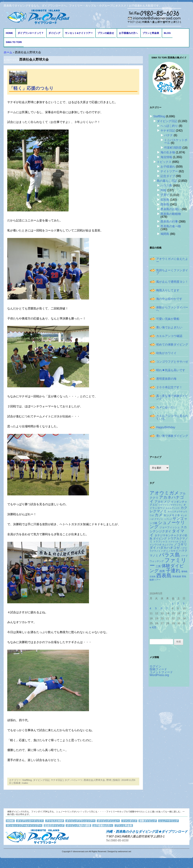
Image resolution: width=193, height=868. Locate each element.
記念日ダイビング (54, 826)
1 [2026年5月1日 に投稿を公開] (172, 603)
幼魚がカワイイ (166, 353)
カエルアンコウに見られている (172, 417)
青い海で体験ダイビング (172, 436)
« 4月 (153, 627)
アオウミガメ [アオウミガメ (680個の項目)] (164, 493)
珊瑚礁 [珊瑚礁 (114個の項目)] (184, 571)
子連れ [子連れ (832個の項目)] (173, 570)
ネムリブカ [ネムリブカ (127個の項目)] (168, 545)
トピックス (164, 162)
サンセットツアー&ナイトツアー (24, 826)
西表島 (165, 204)
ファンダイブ (129, 821)
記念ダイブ (168, 176)
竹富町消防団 (173, 148)
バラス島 (166, 185)
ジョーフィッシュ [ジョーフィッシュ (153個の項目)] (170, 527)
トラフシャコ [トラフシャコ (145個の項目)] (160, 542)
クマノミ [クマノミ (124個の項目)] (159, 519)
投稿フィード (158, 669)
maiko (25, 783)
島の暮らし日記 (167, 181)
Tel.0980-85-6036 (117, 840)
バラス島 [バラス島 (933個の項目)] (169, 555)
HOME (9, 33)
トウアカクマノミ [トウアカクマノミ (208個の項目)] (169, 540)
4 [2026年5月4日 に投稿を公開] (150, 608)
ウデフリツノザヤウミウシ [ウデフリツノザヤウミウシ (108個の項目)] (170, 505)
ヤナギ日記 (57, 780)
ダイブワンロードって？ (31, 33)
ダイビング (54, 33)
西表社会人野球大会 (94, 780)
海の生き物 (168, 152)
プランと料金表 (151, 33)
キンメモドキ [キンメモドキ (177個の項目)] (172, 515)
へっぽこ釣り (169, 126)
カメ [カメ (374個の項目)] (159, 515)
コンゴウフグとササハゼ (172, 362)
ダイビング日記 (41, 780)
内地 (163, 190)
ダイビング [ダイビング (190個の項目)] (160, 538)
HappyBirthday (166, 427)
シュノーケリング (168, 821)
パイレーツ (77, 780)
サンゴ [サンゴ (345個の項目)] (178, 519)
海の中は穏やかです (169, 299)
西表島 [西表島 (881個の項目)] (164, 576)
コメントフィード (161, 672)
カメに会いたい (166, 407)
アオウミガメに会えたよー (172, 260)
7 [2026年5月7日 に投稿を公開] (167, 608)
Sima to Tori (14, 42)
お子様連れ (168, 167)
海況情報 (166, 157)
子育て (165, 195)
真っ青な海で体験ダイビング (172, 397)
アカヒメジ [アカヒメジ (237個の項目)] (162, 502)
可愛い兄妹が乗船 (168, 319)
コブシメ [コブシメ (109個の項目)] (168, 519)
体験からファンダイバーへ (172, 309)
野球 (109, 780)
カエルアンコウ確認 (169, 336)
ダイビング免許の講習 (78, 826)
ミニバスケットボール (176, 141)
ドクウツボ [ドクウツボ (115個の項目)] (173, 542)
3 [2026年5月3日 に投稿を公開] (183, 603)
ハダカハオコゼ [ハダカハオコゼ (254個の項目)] (168, 548)
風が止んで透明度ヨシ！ (172, 282)
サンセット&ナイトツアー (79, 33)
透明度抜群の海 (166, 379)
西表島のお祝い (171, 209)
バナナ (168, 135)
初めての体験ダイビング (172, 344)
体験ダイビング (148, 821)
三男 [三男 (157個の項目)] (158, 566)
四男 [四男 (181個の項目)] (162, 571)
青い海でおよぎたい (169, 327)
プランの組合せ (106, 33)
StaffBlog (27, 780)
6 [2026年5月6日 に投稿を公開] (161, 608)
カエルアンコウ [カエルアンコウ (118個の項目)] (173, 508)
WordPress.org (159, 675)
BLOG (167, 33)
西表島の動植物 (171, 214)
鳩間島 (165, 234)
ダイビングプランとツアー (80, 821)
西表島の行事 (169, 222)
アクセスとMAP (55, 821)
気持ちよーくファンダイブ (172, 272)
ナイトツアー (169, 171)
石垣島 (165, 200)
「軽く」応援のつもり (31, 88)
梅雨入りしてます (168, 290)
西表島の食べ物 (171, 226)
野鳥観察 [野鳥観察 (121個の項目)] (177, 576)
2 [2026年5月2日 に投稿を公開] (178, 603)
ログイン (155, 666)
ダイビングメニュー (108, 821)
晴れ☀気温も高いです (171, 370)
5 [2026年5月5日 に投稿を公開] (156, 608)
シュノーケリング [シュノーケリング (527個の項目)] (167, 525)
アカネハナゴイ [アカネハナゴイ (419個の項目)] (167, 499)
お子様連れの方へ (128, 33)
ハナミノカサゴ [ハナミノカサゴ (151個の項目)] (169, 551)
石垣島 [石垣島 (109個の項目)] (153, 577)
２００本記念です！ (169, 387)
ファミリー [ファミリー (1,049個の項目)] (168, 563)
